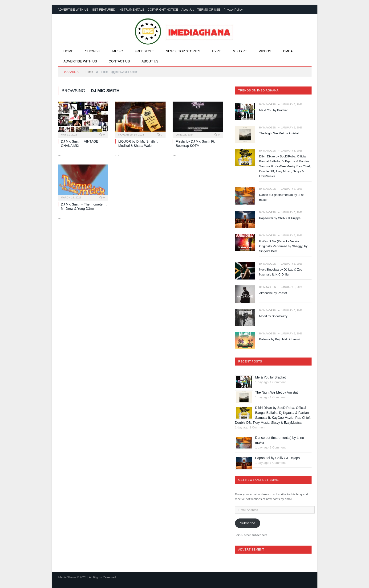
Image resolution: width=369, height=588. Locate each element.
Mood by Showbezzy (273, 316)
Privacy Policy (233, 10)
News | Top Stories (183, 51)
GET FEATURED (103, 10)
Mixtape (240, 51)
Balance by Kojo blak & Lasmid (280, 339)
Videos (265, 51)
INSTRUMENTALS (132, 10)
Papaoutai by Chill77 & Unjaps (280, 218)
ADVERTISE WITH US (73, 10)
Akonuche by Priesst (273, 293)
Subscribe (248, 523)
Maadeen (270, 104)
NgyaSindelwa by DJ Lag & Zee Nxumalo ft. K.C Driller (281, 272)
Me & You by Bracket (274, 110)
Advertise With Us (80, 61)
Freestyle (144, 51)
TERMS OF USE (209, 10)
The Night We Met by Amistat (279, 133)
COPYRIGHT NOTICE (163, 10)
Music (118, 51)
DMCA (288, 51)
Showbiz (93, 51)
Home (69, 51)
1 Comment (278, 382)
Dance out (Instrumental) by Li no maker (282, 197)
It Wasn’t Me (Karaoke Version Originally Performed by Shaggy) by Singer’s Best (283, 246)
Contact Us (119, 61)
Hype (216, 51)
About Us (188, 10)
